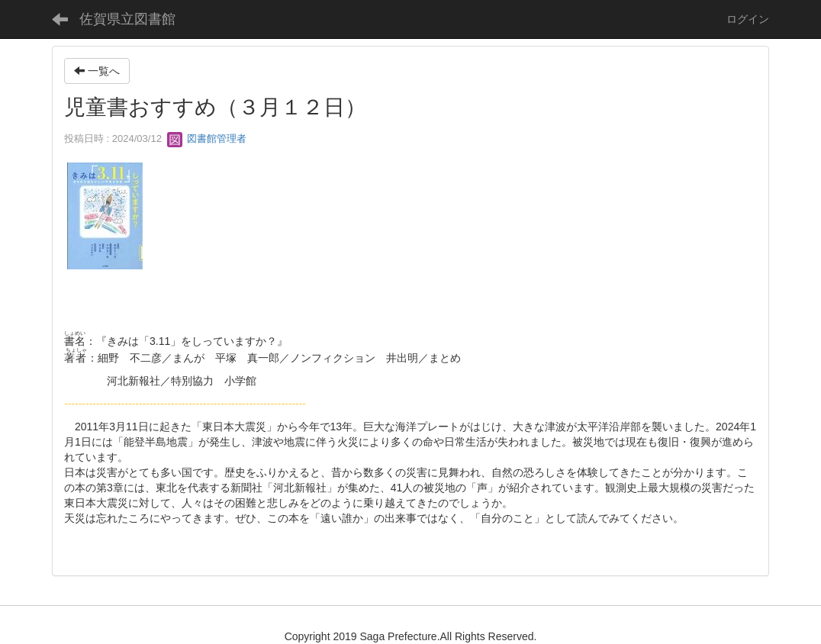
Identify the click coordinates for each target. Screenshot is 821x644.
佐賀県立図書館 (127, 19)
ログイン (748, 19)
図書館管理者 (207, 138)
